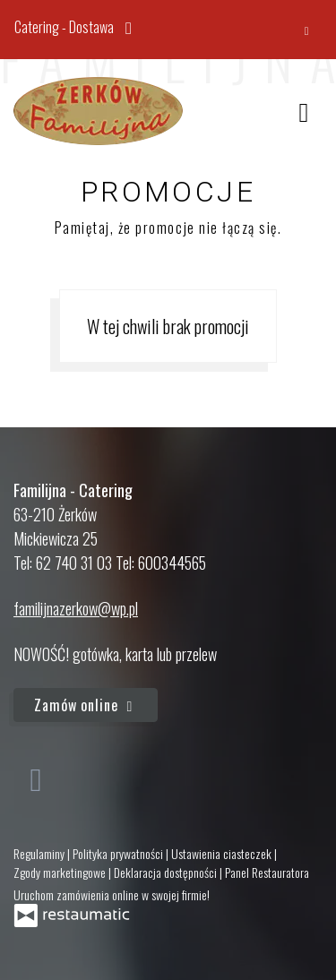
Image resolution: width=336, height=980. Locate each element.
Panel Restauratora (267, 872)
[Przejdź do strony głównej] (98, 111)
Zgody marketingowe (61, 872)
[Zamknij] (306, 30)
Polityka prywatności (119, 853)
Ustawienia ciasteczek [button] (223, 853)
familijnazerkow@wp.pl (76, 608)
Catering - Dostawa (78, 26)
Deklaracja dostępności (167, 872)
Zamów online (86, 705)
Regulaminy (40, 853)
